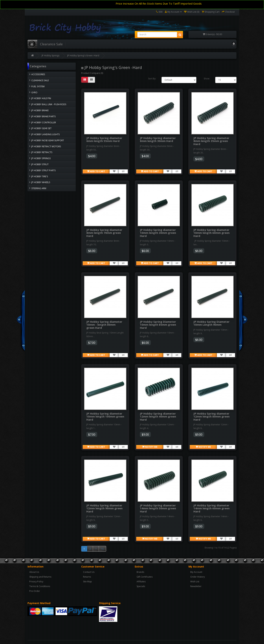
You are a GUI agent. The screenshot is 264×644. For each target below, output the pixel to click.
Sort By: (152, 79)
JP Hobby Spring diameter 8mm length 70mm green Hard (104, 233)
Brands (140, 572)
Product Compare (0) (92, 73)
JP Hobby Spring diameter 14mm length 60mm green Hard (211, 508)
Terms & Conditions (40, 586)
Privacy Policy (36, 582)
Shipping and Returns (40, 577)
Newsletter (196, 586)
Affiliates (141, 582)
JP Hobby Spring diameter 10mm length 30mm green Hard (158, 233)
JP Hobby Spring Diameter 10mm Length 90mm (211, 323)
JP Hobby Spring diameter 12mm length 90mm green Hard (104, 508)
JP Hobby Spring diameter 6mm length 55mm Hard (104, 140)
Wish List (195, 582)
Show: (207, 79)
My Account (196, 572)
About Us (34, 572)
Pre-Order (35, 591)
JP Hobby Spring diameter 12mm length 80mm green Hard (211, 416)
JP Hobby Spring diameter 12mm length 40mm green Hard (158, 416)
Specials (141, 586)
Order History (198, 577)
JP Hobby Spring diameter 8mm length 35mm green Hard (211, 141)
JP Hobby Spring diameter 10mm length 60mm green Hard (211, 233)
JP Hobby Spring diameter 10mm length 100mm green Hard (105, 416)
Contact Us (89, 572)
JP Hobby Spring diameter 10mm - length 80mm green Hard (104, 325)
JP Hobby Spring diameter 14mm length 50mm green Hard (158, 508)
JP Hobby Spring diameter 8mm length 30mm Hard (158, 140)
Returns (87, 577)
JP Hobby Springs (51, 56)
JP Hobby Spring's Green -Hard (83, 56)
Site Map (87, 582)
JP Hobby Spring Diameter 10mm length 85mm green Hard (158, 325)
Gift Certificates (145, 577)
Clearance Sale (51, 44)
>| (102, 549)
